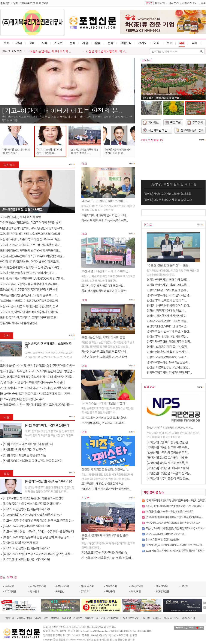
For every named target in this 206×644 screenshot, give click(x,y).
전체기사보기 (190, 3)
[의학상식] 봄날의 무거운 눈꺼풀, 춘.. (168, 463)
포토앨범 (60, 592)
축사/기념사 (137, 586)
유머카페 (85, 592)
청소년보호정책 (131, 618)
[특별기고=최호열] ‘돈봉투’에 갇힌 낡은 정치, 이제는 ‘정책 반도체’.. (40, 537)
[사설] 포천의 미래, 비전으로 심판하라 (47, 425)
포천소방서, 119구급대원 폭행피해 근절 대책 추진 (29, 290)
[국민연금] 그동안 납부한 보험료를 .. (168, 448)
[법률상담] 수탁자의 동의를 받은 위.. (168, 453)
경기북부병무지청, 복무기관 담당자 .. (168, 362)
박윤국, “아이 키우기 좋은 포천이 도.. (105, 201)
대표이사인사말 (24, 618)
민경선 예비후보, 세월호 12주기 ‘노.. (168, 352)
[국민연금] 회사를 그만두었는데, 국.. (168, 458)
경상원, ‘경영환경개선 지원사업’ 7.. (167, 316)
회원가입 (160, 3)
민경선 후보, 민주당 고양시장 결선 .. (168, 336)
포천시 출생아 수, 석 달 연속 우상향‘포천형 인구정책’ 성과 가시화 (37, 366)
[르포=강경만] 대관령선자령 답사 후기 (22, 399)
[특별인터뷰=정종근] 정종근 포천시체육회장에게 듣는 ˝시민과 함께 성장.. (43, 394)
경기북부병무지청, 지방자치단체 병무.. (169, 373)
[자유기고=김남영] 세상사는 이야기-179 (25, 509)
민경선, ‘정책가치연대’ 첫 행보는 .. (166, 311)
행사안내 (35, 592)
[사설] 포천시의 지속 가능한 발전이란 (24, 450)
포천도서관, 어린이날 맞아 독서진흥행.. (104, 418)
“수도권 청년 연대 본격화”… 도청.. (168, 265)
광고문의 (100, 618)
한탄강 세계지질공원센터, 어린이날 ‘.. (105, 469)
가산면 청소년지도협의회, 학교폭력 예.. (104, 352)
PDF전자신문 (163, 592)
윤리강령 (66, 618)
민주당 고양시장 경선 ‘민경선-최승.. (167, 321)
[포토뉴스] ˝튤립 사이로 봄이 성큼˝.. (162, 98)
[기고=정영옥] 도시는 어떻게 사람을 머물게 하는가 (31, 515)
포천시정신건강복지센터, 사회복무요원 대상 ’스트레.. (31, 234)
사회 (44, 43)
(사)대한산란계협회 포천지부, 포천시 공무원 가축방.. (31, 267)
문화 (72, 43)
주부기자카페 (62, 586)
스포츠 (58, 43)
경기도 (143, 43)
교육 (32, 43)
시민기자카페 (87, 586)
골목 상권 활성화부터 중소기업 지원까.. (104, 291)
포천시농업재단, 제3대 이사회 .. (50, 51)
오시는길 (157, 618)
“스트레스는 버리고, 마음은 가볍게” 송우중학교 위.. (29, 301)
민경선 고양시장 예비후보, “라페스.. (167, 357)
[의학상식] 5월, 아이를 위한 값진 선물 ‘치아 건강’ (169, 512)
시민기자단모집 (171, 618)
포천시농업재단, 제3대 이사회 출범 (20, 217)
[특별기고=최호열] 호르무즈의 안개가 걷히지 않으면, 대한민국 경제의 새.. (45, 554)
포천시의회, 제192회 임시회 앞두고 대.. (104, 215)
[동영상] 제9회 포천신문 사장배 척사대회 (167, 194)
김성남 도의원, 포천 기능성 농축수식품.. (104, 221)
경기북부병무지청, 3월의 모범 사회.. (168, 285)
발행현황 (55, 618)
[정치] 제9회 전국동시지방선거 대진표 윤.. (118, 151)
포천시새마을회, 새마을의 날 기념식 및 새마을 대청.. (30, 251)
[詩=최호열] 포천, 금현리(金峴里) (22, 209)
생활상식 (126, 43)
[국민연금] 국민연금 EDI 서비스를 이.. (168, 468)
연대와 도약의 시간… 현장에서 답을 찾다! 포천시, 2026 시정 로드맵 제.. (42, 405)
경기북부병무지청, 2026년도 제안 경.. (169, 295)
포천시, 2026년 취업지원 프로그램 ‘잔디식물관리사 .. (31, 245)
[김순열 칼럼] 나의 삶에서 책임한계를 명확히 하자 (31, 504)
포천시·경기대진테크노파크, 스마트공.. (106, 271)
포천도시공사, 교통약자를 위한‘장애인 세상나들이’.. (30, 284)
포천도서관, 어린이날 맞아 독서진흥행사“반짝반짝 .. (30, 312)
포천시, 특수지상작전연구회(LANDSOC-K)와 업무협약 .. (33, 279)
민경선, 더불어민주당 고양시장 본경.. (168, 367)
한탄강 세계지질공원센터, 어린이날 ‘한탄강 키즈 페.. (30, 262)
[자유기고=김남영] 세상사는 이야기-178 (25, 526)
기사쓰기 (174, 3)
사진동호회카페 (38, 586)
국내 (182, 43)
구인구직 (110, 592)
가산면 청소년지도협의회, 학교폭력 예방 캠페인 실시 (31, 223)
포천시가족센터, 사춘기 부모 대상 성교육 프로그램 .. (30, 239)
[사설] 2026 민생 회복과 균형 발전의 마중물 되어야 (32, 461)
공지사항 (9, 586)
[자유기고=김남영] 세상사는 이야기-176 (25, 560)
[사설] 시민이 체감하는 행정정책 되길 (24, 455)
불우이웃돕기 (188, 618)
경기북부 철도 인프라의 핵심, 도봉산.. (169, 331)
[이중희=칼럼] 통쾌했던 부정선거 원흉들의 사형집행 (32, 498)
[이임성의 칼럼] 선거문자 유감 (19, 543)
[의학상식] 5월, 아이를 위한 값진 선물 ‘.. (16, 151)
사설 (85, 43)
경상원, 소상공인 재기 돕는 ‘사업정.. (167, 347)
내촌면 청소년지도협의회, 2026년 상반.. (105, 357)
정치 (6, 43)
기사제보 (78, 618)
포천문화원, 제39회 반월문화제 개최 (102, 484)
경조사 (185, 586)
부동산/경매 (162, 586)
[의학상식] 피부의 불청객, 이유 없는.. (168, 478)
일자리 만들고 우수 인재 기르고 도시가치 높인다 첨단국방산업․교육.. (40, 371)
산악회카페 (111, 586)
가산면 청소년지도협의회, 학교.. (106, 51)
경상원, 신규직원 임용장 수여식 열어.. (169, 306)
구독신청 (145, 618)
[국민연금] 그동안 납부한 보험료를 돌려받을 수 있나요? (173, 523)
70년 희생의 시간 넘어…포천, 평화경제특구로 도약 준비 (32, 382)
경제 (19, 43)
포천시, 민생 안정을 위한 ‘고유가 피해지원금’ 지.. (28, 273)
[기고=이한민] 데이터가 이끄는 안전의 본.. (62, 110)
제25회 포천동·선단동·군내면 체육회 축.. (105, 553)
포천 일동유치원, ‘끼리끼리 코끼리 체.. (103, 423)
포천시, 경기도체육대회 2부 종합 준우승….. (84, 151)
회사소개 (10, 618)
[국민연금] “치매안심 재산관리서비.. (170, 428)
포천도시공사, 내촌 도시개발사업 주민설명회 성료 (29, 306)
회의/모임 (136, 592)
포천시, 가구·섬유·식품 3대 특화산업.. (103, 286)
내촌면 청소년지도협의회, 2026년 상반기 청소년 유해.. (32, 228)
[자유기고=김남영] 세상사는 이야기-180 (49, 481)
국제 (194, 43)
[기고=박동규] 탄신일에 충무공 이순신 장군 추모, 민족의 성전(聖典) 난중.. (45, 521)
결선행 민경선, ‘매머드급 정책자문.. (167, 326)
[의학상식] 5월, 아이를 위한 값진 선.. (168, 442)
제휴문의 (89, 618)
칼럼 (98, 43)
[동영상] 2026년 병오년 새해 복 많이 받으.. (168, 200)
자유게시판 (10, 592)
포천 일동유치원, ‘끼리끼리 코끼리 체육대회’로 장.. (29, 318)
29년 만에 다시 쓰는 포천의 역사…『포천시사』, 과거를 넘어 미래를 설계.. (41, 388)
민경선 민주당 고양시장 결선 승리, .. (168, 290)
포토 (169, 43)
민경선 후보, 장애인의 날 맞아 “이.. (167, 300)
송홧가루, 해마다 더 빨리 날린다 (19, 323)
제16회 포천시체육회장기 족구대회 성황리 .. (107, 558)
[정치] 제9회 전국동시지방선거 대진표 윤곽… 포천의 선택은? (175, 501)
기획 (157, 43)
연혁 (46, 618)
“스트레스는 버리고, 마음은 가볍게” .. (105, 403)
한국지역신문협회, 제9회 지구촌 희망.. (169, 342)
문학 (110, 43)
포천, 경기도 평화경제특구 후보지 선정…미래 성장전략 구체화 (36, 377)
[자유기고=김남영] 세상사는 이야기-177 (25, 548)
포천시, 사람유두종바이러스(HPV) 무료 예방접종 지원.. (32, 256)
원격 (203, 3)
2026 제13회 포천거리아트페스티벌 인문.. (106, 489)
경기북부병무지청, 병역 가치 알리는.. (168, 280)
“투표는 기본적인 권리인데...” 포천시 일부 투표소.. (29, 295)
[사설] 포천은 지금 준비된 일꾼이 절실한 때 (27, 444)
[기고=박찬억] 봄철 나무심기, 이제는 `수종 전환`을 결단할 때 (37, 532)
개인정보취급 (114, 618)
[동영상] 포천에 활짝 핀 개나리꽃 (174, 184)
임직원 (38, 618)
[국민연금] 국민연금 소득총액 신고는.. (169, 473)
